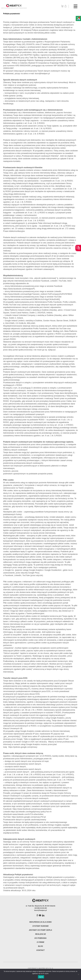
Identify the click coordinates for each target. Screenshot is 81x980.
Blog (40, 946)
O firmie (40, 942)
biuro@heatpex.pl (40, 910)
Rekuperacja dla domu (40, 922)
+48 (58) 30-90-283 (40, 908)
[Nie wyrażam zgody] (78, 974)
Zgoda (41, 977)
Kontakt (40, 950)
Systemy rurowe (40, 926)
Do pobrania (40, 938)
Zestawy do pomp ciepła (40, 930)
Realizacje (40, 934)
